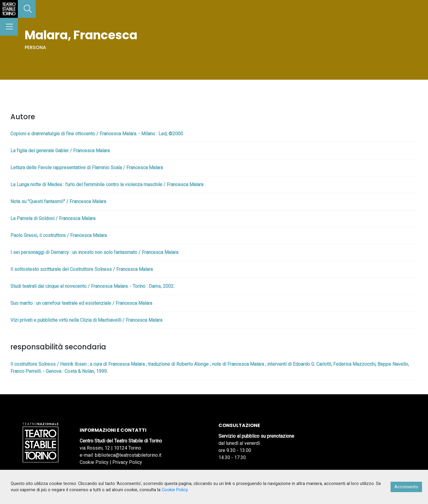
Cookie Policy (94, 462)
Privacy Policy (127, 462)
